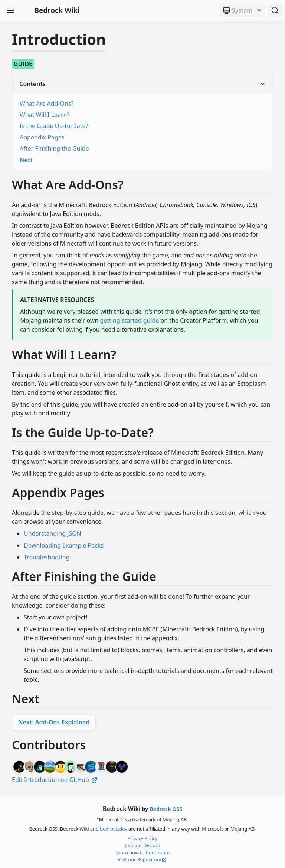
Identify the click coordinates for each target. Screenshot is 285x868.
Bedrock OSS (166, 809)
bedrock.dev (113, 829)
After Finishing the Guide (54, 148)
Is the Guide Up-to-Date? (54, 126)
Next (26, 160)
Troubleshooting (47, 557)
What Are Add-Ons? (47, 103)
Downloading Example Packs (64, 545)
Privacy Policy (143, 838)
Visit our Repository (142, 859)
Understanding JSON (53, 533)
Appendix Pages (42, 137)
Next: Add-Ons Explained (54, 722)
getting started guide (129, 320)
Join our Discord (142, 845)
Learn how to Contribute (143, 852)
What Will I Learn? (45, 115)
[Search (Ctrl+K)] (275, 10)
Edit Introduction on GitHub (55, 780)
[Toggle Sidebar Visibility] (10, 10)
